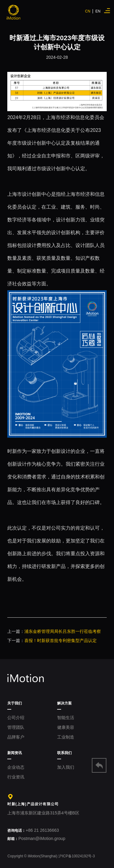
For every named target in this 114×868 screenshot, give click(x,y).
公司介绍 (16, 718)
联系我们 (64, 753)
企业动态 (16, 767)
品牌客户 (16, 737)
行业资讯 (16, 777)
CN (89, 11)
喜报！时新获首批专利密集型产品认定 (60, 640)
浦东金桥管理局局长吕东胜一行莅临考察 (63, 631)
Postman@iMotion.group (36, 838)
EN (98, 11)
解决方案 (64, 703)
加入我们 (66, 767)
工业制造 (66, 737)
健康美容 (66, 727)
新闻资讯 (15, 753)
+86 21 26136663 (33, 830)
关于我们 (15, 703)
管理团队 (16, 727)
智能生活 (66, 718)
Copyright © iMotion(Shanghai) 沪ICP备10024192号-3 (51, 856)
